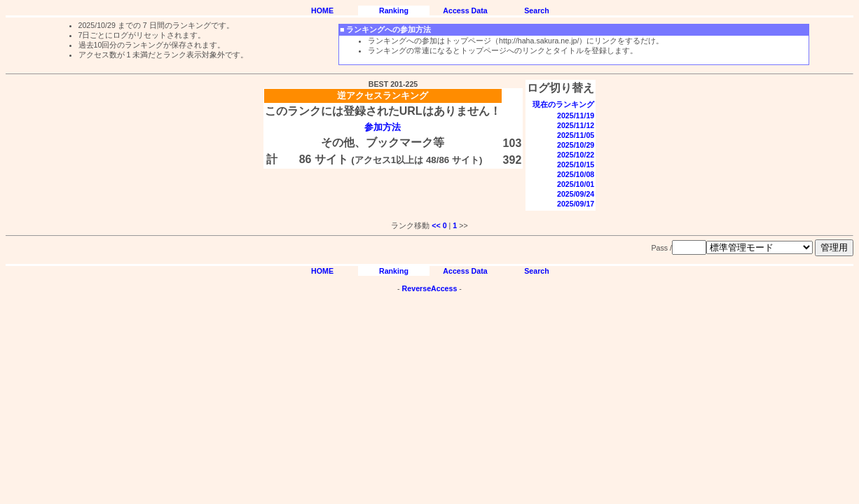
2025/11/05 (576, 135)
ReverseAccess (430, 288)
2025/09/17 (576, 204)
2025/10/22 (576, 155)
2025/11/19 (576, 115)
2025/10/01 (576, 184)
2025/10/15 (576, 164)
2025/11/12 (576, 125)
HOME (322, 10)
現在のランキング (563, 104)
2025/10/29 (576, 145)
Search (537, 10)
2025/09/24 (576, 194)
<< (436, 225)
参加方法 (383, 127)
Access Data (465, 10)
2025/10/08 (576, 174)
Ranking (394, 10)
